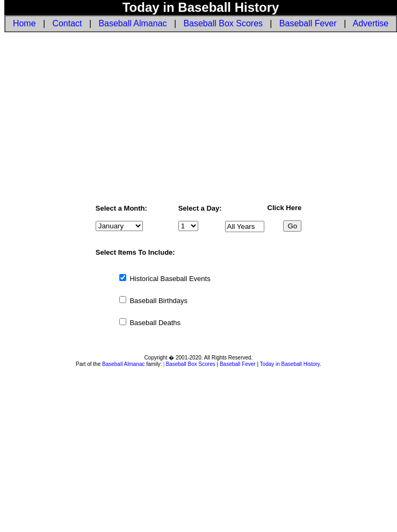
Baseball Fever (308, 23)
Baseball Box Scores (223, 23)
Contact (67, 23)
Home (24, 23)
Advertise (371, 23)
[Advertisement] (199, 117)
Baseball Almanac (132, 23)
